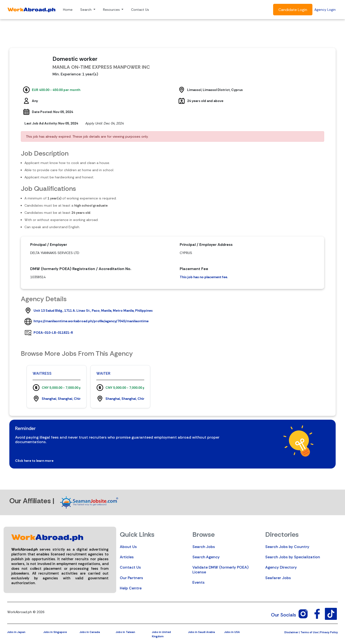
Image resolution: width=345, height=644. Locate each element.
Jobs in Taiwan (125, 632)
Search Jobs (204, 547)
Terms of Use (309, 632)
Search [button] (86, 10)
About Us (128, 547)
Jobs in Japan (16, 632)
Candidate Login (293, 10)
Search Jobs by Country (287, 547)
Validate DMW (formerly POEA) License (220, 570)
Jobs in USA (232, 632)
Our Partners (131, 578)
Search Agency (206, 557)
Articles (127, 557)
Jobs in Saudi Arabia (201, 632)
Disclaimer (291, 632)
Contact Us (140, 10)
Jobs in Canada (90, 632)
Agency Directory (281, 567)
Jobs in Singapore (55, 632)
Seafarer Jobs (278, 578)
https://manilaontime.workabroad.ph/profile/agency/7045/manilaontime (91, 321)
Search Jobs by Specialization (293, 557)
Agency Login (325, 10)
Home (68, 10)
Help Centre (131, 588)
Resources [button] (112, 10)
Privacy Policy (329, 632)
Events (198, 582)
